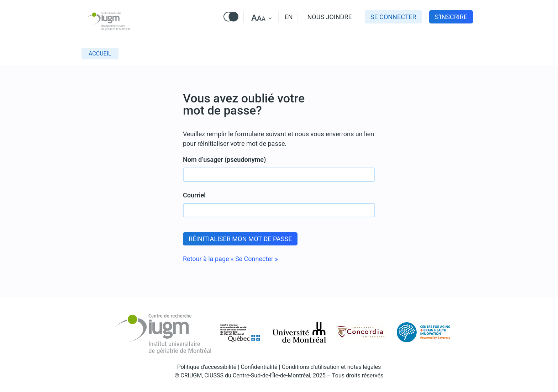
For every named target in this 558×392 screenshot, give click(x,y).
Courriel (194, 195)
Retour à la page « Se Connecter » (230, 259)
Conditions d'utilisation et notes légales (331, 367)
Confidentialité (259, 367)
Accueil (100, 54)
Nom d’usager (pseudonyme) (224, 160)
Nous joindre (330, 17)
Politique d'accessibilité (207, 367)
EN (288, 17)
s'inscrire (451, 17)
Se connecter (393, 17)
